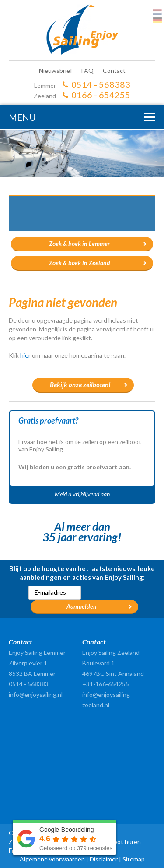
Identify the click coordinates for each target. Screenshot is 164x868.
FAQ (87, 71)
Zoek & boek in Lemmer (79, 243)
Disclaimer (104, 859)
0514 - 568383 (101, 84)
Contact (114, 71)
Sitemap (134, 859)
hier (25, 355)
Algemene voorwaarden (52, 859)
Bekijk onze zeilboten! (80, 385)
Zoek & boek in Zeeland (80, 263)
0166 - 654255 (101, 95)
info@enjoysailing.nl (36, 694)
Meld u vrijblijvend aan (82, 494)
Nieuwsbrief (56, 71)
